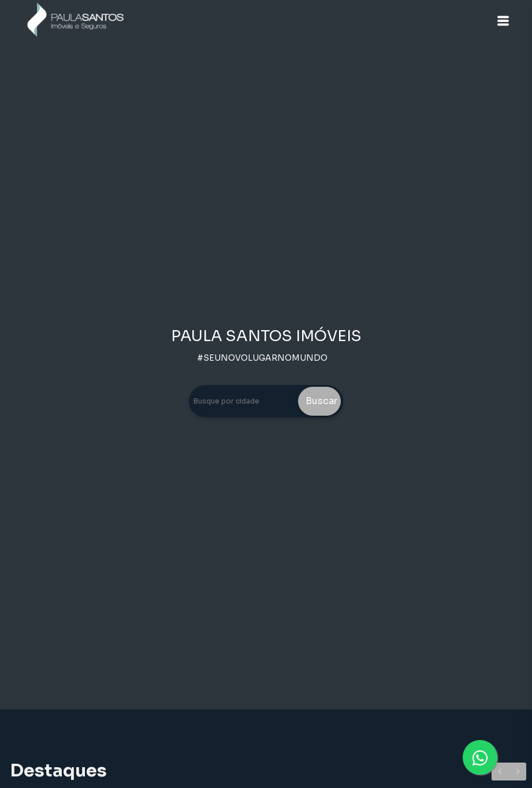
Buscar (321, 401)
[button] (503, 21)
